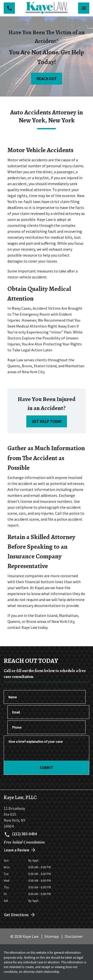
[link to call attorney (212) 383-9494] (9, 8)
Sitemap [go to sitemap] (52, 936)
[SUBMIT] (46, 768)
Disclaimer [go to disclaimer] (74, 936)
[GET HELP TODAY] (47, 421)
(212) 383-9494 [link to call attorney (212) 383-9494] (20, 834)
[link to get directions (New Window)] (46, 817)
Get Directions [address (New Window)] (20, 915)
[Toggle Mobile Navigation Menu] (84, 8)
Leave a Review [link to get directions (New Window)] (20, 850)
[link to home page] (46, 8)
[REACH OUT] (47, 79)
